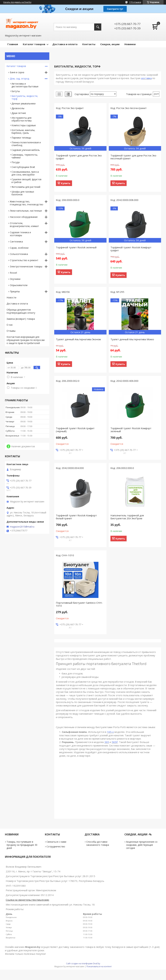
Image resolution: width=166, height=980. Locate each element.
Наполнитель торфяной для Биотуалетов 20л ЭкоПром (127, 517)
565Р (115, 742)
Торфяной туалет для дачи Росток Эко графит (79, 157)
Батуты (16, 91)
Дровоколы (18, 108)
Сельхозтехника (19, 254)
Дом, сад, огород (19, 79)
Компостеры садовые (24, 125)
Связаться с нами (56, 842)
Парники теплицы (21, 138)
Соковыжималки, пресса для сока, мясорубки (25, 173)
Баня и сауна (17, 72)
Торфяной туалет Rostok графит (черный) (75, 430)
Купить (66, 183)
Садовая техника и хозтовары (20, 234)
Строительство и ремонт (24, 260)
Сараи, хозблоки (19, 248)
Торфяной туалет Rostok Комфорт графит (131, 249)
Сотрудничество (56, 846)
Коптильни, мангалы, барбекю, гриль (23, 131)
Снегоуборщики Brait (23, 167)
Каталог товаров (34, 44)
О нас (10, 325)
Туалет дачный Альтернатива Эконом (78, 339)
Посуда (16, 162)
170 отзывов (135, 2)
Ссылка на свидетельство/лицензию (27, 900)
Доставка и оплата (65, 44)
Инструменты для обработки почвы (22, 119)
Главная (13, 44)
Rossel (13, 273)
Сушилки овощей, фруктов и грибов (26, 181)
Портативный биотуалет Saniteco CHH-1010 (79, 604)
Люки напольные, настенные (26, 211)
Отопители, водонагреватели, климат (24, 225)
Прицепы (15, 291)
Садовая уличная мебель (26, 150)
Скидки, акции (110, 44)
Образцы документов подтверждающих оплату (21, 311)
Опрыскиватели (19, 285)
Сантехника (16, 242)
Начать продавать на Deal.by (17, 2)
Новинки (130, 44)
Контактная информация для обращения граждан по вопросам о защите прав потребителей (26, 340)
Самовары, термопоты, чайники (25, 156)
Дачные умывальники (24, 103)
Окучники (15, 279)
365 (107, 742)
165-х (110, 732)
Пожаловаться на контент (99, 966)
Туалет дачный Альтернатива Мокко (132, 339)
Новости (11, 297)
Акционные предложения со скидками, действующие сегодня (142, 845)
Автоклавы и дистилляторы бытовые (25, 85)
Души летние (19, 113)
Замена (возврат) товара (21, 319)
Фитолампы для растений (26, 187)
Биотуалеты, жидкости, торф (25, 97)
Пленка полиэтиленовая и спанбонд (26, 144)
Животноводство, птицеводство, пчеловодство (27, 203)
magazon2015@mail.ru (22, 527)
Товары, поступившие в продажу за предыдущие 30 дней (22, 845)
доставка (146, 78)
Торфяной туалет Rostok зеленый (76, 247)
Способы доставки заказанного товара (98, 843)
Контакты (89, 44)
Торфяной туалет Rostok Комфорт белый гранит (76, 517)
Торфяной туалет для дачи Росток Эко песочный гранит (133, 157)
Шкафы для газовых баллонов (23, 193)
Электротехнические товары (26, 266)
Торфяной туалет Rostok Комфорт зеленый (131, 430)
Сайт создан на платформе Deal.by (83, 964)
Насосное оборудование (24, 217)
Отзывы (11, 331)
